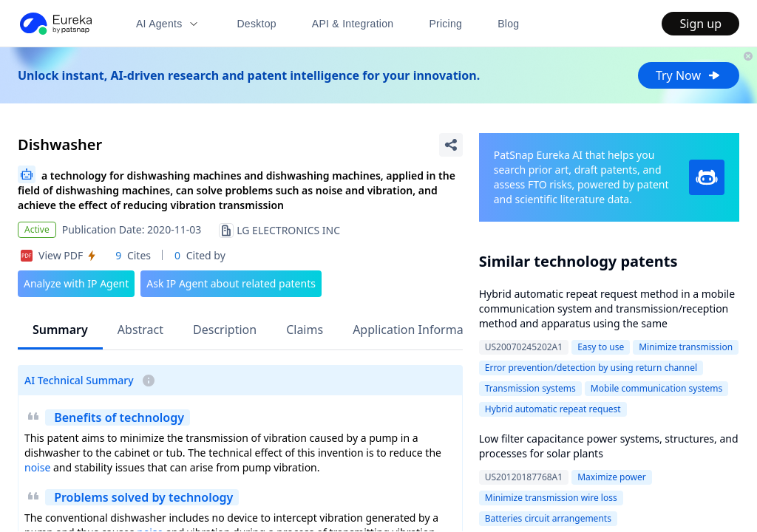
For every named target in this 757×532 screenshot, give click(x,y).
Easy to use (601, 347)
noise (37, 467)
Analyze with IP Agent (76, 283)
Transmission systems (530, 388)
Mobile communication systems (656, 388)
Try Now (689, 75)
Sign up (700, 24)
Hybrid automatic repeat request (553, 409)
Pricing (445, 24)
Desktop (256, 24)
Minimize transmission (686, 347)
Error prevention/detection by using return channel (591, 368)
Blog (508, 24)
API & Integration (353, 24)
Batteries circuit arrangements (548, 518)
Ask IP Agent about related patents (231, 283)
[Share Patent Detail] (451, 145)
